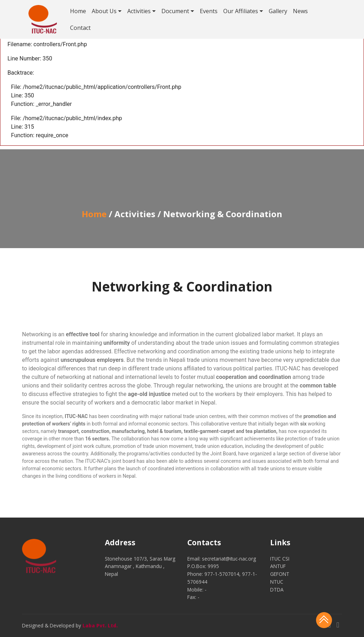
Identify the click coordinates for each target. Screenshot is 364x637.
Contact (80, 28)
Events (209, 11)
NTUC (277, 582)
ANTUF (278, 566)
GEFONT (280, 574)
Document (175, 11)
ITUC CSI (280, 559)
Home (78, 11)
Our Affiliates (241, 11)
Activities (139, 11)
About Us (104, 11)
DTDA (277, 590)
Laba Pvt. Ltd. (100, 625)
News (300, 11)
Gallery (278, 11)
